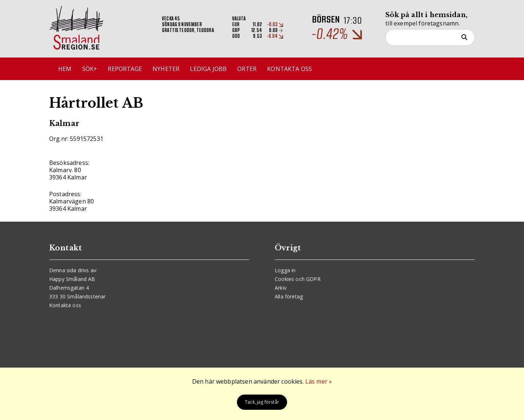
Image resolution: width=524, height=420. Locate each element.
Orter (247, 69)
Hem (65, 69)
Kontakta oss (289, 69)
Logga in (285, 270)
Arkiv (281, 288)
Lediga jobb (208, 69)
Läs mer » (319, 381)
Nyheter (166, 69)
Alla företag (289, 296)
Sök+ (90, 69)
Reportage (125, 69)
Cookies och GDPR (298, 279)
